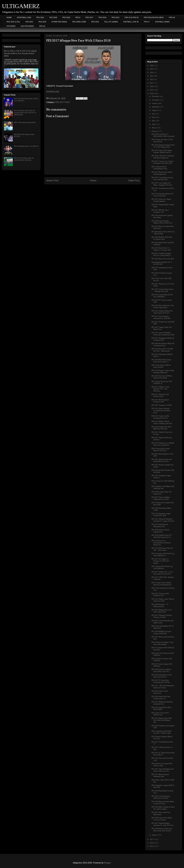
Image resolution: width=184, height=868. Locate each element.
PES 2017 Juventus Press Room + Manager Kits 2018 (162, 290)
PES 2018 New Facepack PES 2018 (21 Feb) (162, 765)
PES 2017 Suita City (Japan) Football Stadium (161, 200)
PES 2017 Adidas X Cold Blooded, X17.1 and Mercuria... (160, 389)
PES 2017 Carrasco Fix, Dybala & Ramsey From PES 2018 (162, 162)
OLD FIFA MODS (27, 26)
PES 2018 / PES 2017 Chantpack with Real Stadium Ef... (163, 157)
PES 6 (78, 17)
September (156, 107)
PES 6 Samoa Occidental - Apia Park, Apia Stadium (162, 643)
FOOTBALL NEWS (162, 22)
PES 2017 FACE (63, 102)
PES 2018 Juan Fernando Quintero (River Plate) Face (162, 222)
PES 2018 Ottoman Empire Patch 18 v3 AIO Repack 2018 (163, 146)
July (154, 114)
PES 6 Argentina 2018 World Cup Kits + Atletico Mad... (162, 732)
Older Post (134, 180)
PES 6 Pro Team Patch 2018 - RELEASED (162, 708)
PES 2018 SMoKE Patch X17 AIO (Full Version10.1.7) (162, 536)
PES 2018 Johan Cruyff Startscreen (160, 692)
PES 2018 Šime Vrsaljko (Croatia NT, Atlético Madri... (163, 808)
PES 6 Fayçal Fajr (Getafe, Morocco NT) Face (161, 450)
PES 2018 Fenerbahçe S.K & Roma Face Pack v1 (161, 676)
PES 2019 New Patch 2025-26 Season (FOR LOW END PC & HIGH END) (25, 113)
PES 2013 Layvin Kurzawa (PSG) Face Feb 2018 (161, 797)
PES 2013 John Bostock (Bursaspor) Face (160, 525)
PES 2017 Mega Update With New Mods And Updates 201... (162, 720)
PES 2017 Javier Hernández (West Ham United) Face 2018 (163, 334)
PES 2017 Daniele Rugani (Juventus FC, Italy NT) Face (162, 824)
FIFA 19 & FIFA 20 (132, 17)
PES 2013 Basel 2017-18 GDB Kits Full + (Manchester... (162, 350)
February (155, 131)
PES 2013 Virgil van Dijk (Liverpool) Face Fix (160, 417)
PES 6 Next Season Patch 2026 (25, 122)
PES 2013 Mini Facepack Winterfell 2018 (160, 775)
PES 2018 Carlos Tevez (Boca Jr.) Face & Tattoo (162, 819)
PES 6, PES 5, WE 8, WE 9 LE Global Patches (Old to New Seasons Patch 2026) (20, 53)
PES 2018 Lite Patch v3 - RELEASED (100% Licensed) (163, 135)
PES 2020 (53, 17)
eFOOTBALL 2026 (24, 17)
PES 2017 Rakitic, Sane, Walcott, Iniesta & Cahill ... (163, 600)
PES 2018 (102, 17)
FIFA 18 (172, 17)
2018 (152, 93)
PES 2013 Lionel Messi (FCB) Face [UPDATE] (162, 296)
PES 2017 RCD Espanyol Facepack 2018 (160, 401)
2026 (152, 66)
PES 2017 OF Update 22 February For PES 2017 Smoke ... (161, 561)
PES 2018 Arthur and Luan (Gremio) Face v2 (161, 698)
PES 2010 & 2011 (13, 22)
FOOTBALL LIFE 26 (131, 22)
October (155, 103)
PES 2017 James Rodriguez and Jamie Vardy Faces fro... (162, 770)
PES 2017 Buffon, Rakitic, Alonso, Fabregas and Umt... (162, 422)
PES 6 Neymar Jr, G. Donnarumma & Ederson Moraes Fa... (161, 543)
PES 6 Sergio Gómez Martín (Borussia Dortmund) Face (162, 584)
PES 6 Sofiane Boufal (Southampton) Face (159, 168)
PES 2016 (42, 22)
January (155, 835)
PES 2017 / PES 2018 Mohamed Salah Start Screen (163, 687)
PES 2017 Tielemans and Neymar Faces (160, 395)
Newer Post (52, 180)
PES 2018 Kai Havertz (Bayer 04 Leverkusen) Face (163, 345)
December (156, 96)
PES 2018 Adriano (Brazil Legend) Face (161, 531)
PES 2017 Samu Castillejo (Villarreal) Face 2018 (161, 498)
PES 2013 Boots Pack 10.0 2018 (163, 259)
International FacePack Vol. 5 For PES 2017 (162, 263)
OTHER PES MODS (59, 22)
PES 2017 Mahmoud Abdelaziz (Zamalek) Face (162, 703)
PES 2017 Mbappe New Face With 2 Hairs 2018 (162, 611)
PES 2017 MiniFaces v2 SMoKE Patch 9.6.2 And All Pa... (163, 444)
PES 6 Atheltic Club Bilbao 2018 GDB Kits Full (163, 487)
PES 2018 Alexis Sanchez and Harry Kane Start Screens (162, 830)
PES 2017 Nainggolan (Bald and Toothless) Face (163, 339)
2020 (152, 86)
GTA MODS (11, 26)
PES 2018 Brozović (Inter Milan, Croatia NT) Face (163, 803)
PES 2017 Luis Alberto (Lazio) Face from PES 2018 (162, 179)
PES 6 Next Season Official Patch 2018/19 (161, 366)
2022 (152, 79)
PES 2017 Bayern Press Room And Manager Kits (162, 173)
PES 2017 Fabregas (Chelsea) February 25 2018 (162, 616)
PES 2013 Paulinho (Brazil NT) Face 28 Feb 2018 (162, 195)
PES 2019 (66, 17)
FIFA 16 (42, 26)
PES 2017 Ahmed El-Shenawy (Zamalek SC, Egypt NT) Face (163, 520)
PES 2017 (89, 17)
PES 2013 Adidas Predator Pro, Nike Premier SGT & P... (162, 312)
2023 (152, 76)
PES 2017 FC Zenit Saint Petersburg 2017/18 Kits (161, 681)
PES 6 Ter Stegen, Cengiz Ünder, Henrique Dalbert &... (163, 372)
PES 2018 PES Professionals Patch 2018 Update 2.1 (161, 361)
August (155, 110)
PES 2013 (115, 17)
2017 (152, 839)
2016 (152, 843)
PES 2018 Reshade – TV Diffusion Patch (160, 605)
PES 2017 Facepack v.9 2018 (162, 405)
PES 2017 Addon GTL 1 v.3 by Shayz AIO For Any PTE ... (162, 573)
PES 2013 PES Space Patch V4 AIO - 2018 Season (162, 549)
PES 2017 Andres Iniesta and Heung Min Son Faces (161, 460)
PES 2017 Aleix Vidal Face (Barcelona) (161, 813)
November (156, 100)
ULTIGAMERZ (21, 6)
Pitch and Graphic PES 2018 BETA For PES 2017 (161, 428)
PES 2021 (40, 17)
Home (93, 180)
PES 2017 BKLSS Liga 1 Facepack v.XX (160, 211)
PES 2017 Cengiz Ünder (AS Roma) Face (161, 328)
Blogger (107, 863)
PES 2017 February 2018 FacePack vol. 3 (160, 595)
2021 (152, 83)
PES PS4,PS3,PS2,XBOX (154, 17)
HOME (9, 17)
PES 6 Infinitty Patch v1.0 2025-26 (26, 146)
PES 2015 (95, 22)
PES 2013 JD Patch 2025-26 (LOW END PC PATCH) (24, 159)
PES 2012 (29, 22)
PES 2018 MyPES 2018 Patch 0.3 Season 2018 (162, 238)
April (154, 124)
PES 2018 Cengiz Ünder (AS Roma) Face (161, 493)
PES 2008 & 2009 (79, 22)
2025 (152, 69)
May (154, 121)
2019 (152, 90)
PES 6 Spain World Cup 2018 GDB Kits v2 (162, 383)
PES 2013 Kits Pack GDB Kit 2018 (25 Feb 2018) (162, 377)
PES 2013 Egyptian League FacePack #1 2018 (161, 515)
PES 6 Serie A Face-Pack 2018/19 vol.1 (160, 714)
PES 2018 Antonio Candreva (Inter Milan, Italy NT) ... (161, 670)
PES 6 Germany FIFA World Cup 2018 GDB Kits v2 (163, 555)
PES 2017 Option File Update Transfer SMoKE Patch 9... (162, 151)
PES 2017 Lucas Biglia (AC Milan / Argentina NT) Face (162, 184)
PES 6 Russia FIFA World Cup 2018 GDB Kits (162, 567)
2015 (152, 846)
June (154, 117)
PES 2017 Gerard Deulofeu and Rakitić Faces (162, 622)
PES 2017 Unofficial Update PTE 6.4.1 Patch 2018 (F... (161, 254)
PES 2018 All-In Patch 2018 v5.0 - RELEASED (163, 233)
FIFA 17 (147, 22)
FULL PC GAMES (111, 22)
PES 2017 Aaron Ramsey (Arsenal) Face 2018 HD (161, 317)
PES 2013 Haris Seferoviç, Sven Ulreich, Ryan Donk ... (163, 307)
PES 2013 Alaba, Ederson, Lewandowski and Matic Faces (161, 411)
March (154, 128)
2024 (152, 73)
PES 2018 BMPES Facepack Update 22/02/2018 (161, 633)
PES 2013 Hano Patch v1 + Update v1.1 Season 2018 (161, 249)
